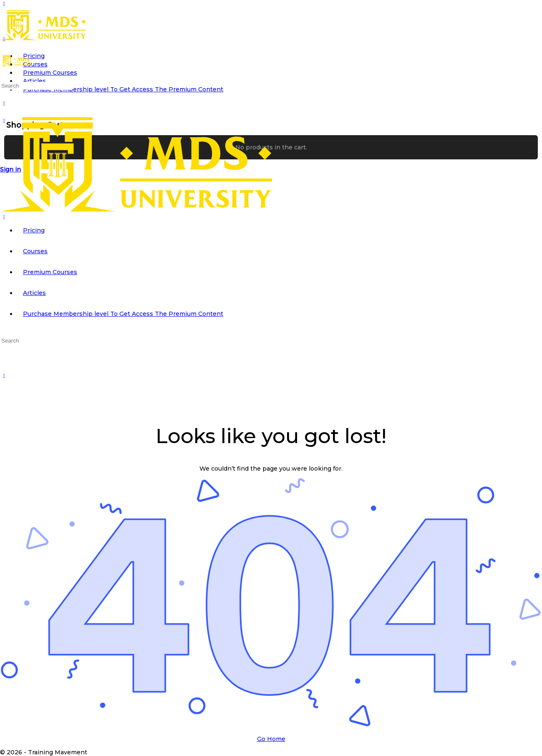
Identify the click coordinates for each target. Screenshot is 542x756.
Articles (34, 293)
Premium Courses (50, 272)
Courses (35, 251)
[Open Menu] (4, 39)
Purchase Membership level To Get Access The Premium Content (123, 314)
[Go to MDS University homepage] (43, 39)
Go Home (271, 739)
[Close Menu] (4, 217)
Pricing (34, 230)
